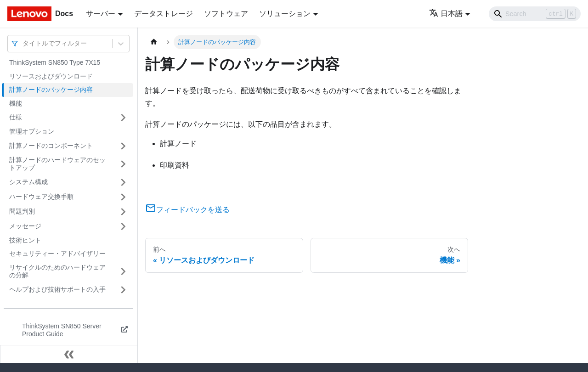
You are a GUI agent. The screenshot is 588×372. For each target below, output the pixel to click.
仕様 (16, 117)
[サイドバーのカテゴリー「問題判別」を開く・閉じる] (123, 212)
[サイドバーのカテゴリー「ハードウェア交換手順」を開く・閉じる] (123, 197)
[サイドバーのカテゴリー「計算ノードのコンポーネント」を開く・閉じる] (123, 146)
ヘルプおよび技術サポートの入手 (57, 289)
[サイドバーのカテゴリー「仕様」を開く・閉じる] (123, 118)
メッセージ (25, 226)
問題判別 (22, 211)
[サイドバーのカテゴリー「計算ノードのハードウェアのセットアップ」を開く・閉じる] (123, 164)
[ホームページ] (154, 42)
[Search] (535, 14)
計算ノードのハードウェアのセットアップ (57, 164)
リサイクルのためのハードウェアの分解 (57, 271)
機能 (16, 103)
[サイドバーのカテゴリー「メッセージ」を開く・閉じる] (123, 226)
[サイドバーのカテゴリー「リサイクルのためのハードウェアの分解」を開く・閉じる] (123, 272)
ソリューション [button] (285, 14)
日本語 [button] (446, 14)
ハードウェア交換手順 (41, 197)
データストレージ (164, 14)
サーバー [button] (101, 14)
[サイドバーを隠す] (69, 354)
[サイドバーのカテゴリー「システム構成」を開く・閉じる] (123, 182)
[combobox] (23, 43)
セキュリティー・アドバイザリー (57, 254)
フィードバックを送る (187, 210)
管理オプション (32, 131)
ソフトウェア (226, 14)
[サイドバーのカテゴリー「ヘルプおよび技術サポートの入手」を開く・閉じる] (123, 290)
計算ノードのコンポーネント (51, 146)
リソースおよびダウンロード (51, 76)
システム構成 (28, 182)
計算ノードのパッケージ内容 (51, 90)
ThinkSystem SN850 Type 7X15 (55, 62)
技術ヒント (25, 240)
